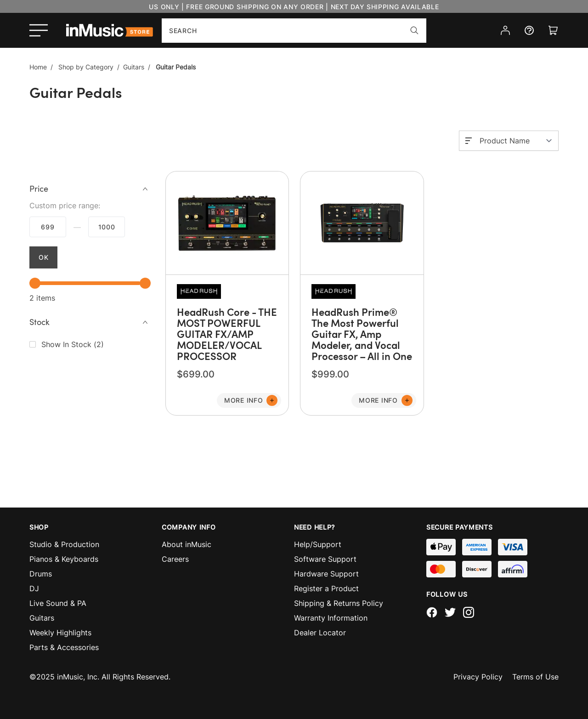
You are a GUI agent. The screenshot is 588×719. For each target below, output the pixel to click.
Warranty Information (331, 618)
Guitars (134, 67)
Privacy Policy (478, 677)
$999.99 (107, 227)
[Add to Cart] (249, 400)
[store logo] (110, 30)
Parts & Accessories (64, 647)
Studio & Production (64, 544)
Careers (175, 559)
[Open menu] (39, 30)
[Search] (414, 30)
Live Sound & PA (58, 603)
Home (38, 67)
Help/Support (318, 544)
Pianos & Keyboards (64, 559)
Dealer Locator (320, 633)
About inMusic (187, 544)
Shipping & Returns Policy (339, 603)
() (73, 344)
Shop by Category (86, 67)
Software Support (325, 559)
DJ (34, 588)
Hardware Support (326, 574)
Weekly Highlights (60, 633)
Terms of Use (535, 677)
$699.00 (48, 227)
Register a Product (326, 588)
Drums (41, 574)
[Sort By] (516, 141)
